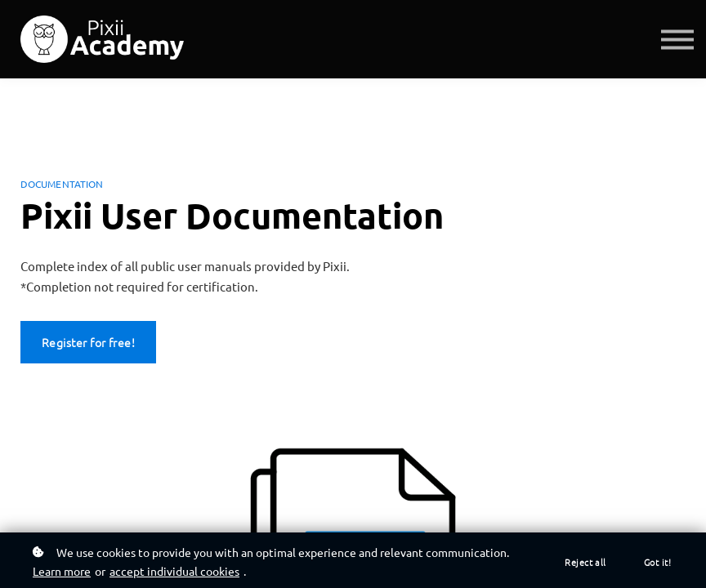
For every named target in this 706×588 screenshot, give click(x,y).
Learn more (62, 571)
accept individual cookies (174, 571)
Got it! (657, 562)
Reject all (585, 562)
